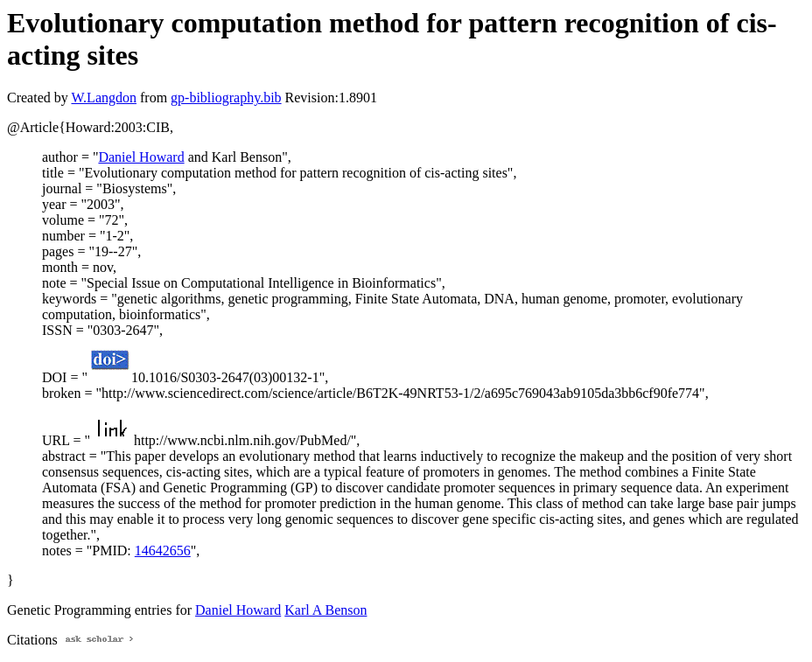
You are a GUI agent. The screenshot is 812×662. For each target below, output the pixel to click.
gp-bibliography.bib (226, 98)
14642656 (163, 551)
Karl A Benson (325, 610)
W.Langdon (104, 98)
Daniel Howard (141, 157)
